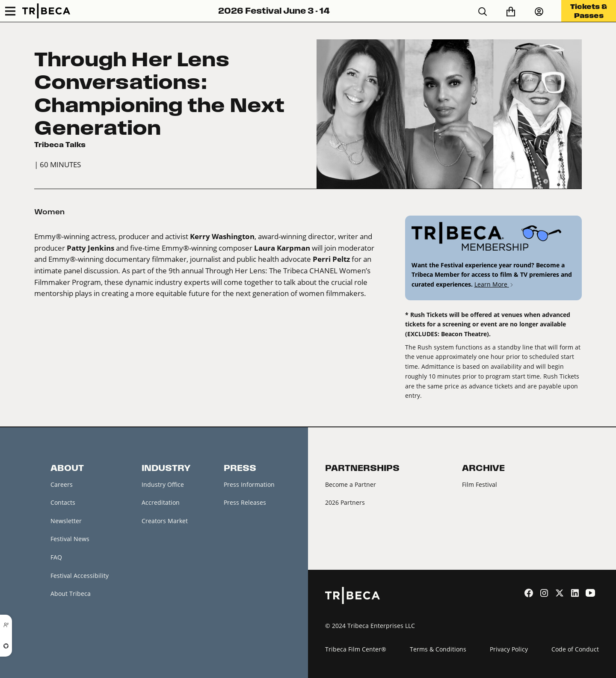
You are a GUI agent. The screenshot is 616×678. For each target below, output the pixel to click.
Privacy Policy (509, 649)
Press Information (249, 484)
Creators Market (165, 521)
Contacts (63, 502)
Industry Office (163, 484)
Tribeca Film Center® (356, 649)
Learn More (494, 284)
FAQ (56, 557)
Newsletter (66, 521)
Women (49, 212)
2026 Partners (345, 502)
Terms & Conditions (438, 649)
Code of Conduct (575, 649)
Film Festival (480, 484)
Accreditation (161, 502)
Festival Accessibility (80, 576)
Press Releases (245, 502)
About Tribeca (71, 594)
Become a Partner (351, 484)
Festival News (70, 539)
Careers (62, 484)
